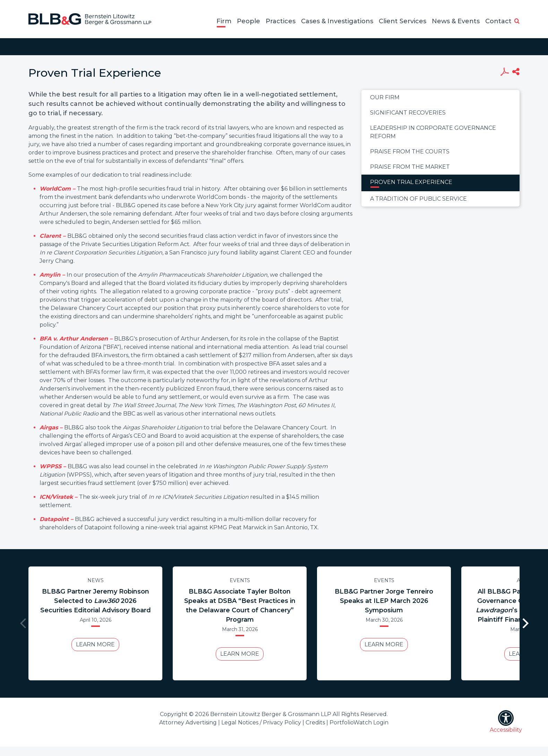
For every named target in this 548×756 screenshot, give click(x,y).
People (249, 21)
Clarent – (53, 236)
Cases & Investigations (337, 21)
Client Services (403, 21)
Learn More (95, 644)
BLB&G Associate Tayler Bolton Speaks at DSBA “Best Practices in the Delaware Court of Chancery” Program (240, 606)
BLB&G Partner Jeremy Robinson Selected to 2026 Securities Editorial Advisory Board (96, 601)
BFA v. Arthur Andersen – (77, 339)
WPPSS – (54, 466)
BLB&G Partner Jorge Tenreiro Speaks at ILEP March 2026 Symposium (384, 601)
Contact (498, 21)
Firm (224, 21)
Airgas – (52, 427)
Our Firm (385, 97)
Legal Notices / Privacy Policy (261, 723)
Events (240, 580)
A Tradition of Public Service (418, 199)
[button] (517, 22)
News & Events (456, 21)
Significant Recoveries (408, 113)
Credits (315, 723)
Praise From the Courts (410, 152)
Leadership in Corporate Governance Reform (433, 132)
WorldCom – (58, 189)
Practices (281, 21)
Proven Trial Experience (411, 182)
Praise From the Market (410, 167)
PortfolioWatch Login (359, 723)
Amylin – (53, 275)
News (96, 580)
